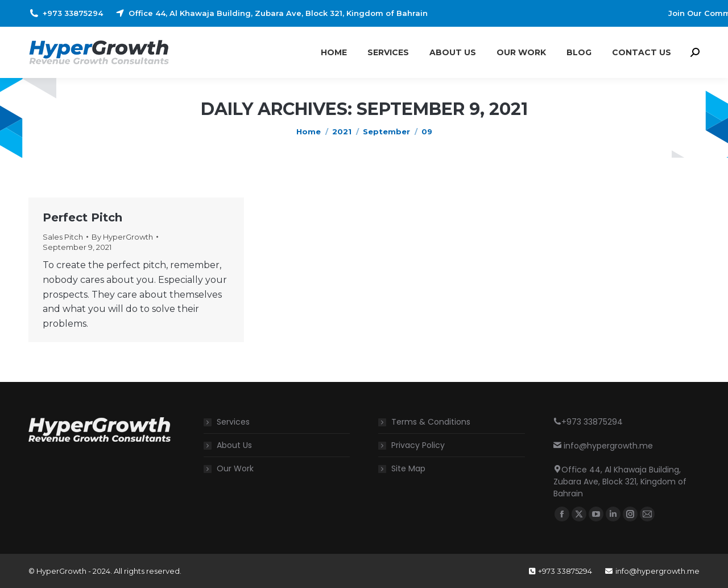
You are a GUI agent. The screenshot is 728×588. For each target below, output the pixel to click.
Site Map (408, 468)
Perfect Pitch (82, 217)
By (122, 237)
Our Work (235, 468)
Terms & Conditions (431, 422)
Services (233, 422)
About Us (234, 445)
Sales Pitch (63, 237)
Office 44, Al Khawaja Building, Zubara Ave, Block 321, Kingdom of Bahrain (271, 13)
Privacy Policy (418, 445)
